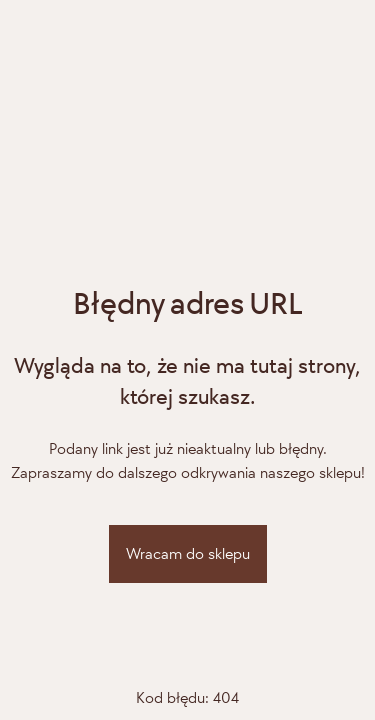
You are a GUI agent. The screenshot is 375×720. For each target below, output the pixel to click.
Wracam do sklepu (188, 553)
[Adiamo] (188, 188)
